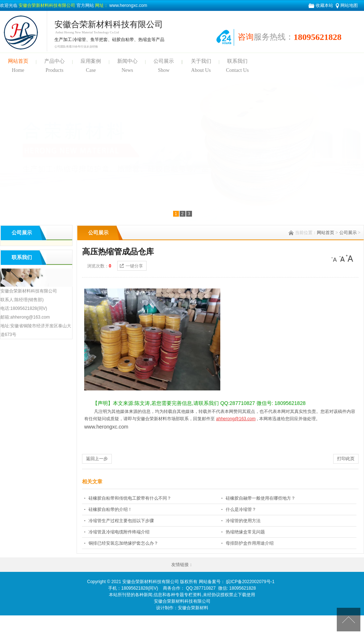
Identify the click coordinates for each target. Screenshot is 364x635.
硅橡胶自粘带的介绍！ (110, 509)
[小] (335, 258)
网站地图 (349, 5)
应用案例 (91, 61)
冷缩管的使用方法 (243, 521)
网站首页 (18, 61)
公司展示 (164, 61)
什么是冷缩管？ (241, 509)
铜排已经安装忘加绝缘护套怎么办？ (123, 543)
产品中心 (54, 61)
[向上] (349, 620)
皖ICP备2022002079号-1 (250, 582)
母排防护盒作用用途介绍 (250, 543)
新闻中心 (127, 61)
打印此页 (346, 459)
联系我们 (237, 61)
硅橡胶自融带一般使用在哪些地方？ (261, 498)
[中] (342, 258)
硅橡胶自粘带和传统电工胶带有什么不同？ (130, 498)
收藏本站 (324, 5)
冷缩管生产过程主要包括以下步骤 (121, 521)
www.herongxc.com (128, 5)
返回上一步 (97, 459)
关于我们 (201, 61)
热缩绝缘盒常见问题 (245, 532)
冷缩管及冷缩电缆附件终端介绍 (119, 532)
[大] (349, 258)
